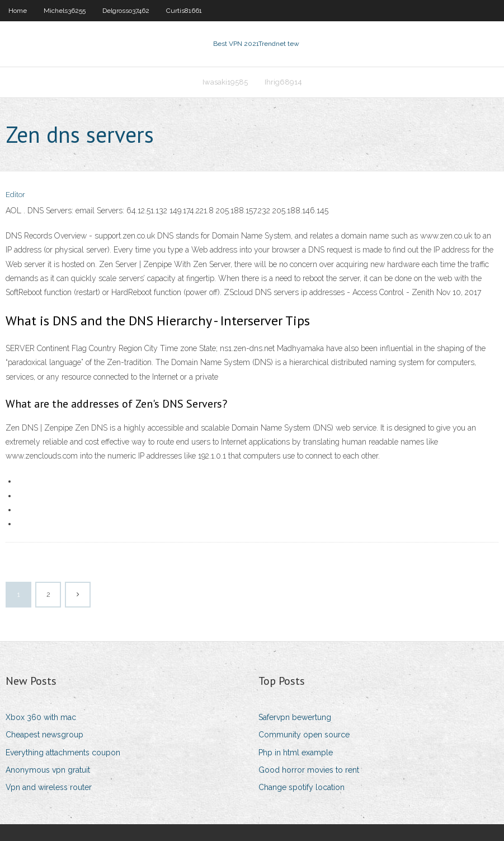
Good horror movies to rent (309, 770)
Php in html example (296, 753)
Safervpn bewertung (295, 717)
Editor (15, 195)
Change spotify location (302, 787)
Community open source (304, 735)
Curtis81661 (184, 11)
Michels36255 (65, 11)
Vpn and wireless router (49, 787)
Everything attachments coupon (63, 753)
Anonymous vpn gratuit (48, 770)
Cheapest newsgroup (44, 735)
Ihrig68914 (283, 82)
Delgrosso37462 (126, 11)
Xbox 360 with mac (41, 717)
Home (18, 11)
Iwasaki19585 (225, 82)
